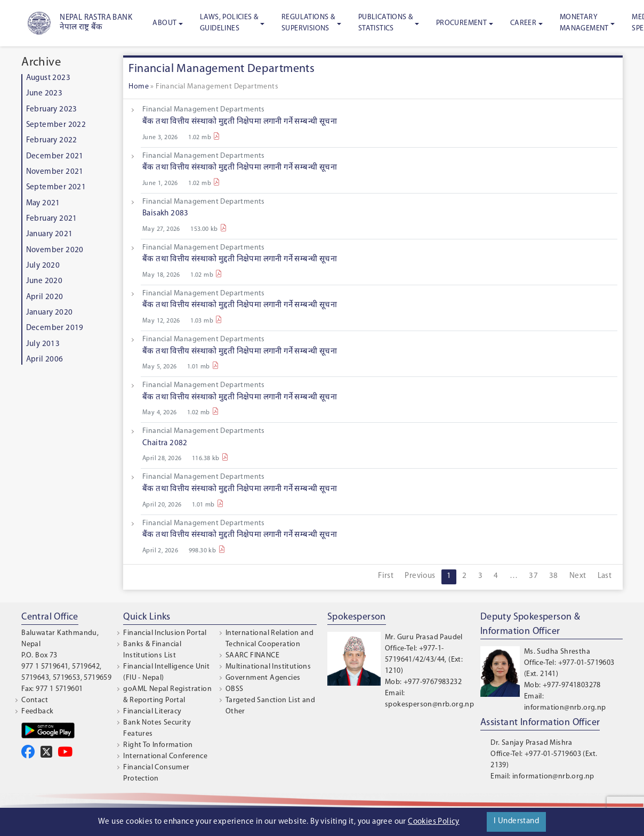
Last (605, 576)
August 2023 (48, 78)
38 (554, 576)
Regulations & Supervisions (308, 23)
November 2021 (55, 172)
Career (523, 23)
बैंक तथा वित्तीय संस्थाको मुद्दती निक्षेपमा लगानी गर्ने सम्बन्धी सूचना (240, 122)
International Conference (165, 756)
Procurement (461, 23)
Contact (35, 700)
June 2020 (45, 281)
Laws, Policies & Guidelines (229, 23)
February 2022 (52, 140)
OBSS (235, 689)
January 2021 (50, 234)
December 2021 (55, 156)
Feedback (37, 712)
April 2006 (45, 360)
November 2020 (55, 250)
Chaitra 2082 (165, 443)
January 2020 (50, 313)
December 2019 (55, 328)
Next (578, 576)
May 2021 (43, 203)
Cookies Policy (434, 822)
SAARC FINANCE (252, 656)
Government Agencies (263, 678)
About (164, 23)
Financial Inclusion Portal (165, 633)
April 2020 (45, 297)
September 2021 (56, 187)
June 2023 (45, 94)
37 (533, 576)
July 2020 (43, 266)
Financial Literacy (152, 712)
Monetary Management (584, 23)
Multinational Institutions (268, 667)
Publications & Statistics (386, 23)
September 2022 (56, 125)
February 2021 (52, 219)
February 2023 (52, 110)
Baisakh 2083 (166, 214)
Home (139, 87)
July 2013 (43, 344)
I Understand (516, 821)
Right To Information (158, 745)
